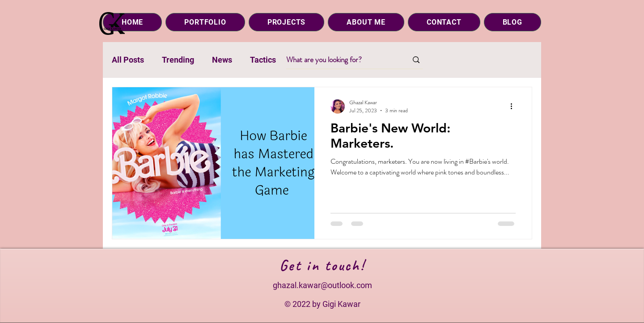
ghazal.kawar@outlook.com (322, 285)
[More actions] (514, 106)
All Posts (128, 60)
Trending (178, 60)
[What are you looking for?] (340, 60)
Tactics (263, 60)
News (222, 60)
